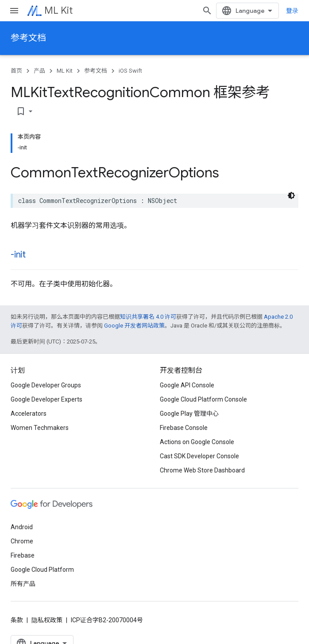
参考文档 (28, 38)
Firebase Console (184, 428)
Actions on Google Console (197, 442)
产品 (39, 71)
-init (18, 255)
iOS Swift (130, 71)
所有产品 (23, 584)
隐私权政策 (47, 620)
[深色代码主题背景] (291, 195)
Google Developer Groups (46, 385)
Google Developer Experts (46, 399)
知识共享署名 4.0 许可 (148, 317)
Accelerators (29, 414)
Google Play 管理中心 (189, 414)
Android (22, 527)
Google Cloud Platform (42, 570)
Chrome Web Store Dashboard (202, 470)
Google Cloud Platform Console (203, 399)
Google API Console (187, 385)
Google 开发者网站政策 (134, 326)
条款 (17, 620)
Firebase (23, 555)
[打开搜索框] (207, 11)
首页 (16, 71)
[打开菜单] (14, 11)
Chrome (22, 541)
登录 (292, 11)
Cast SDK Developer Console (199, 456)
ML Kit (58, 10)
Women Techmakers (40, 428)
